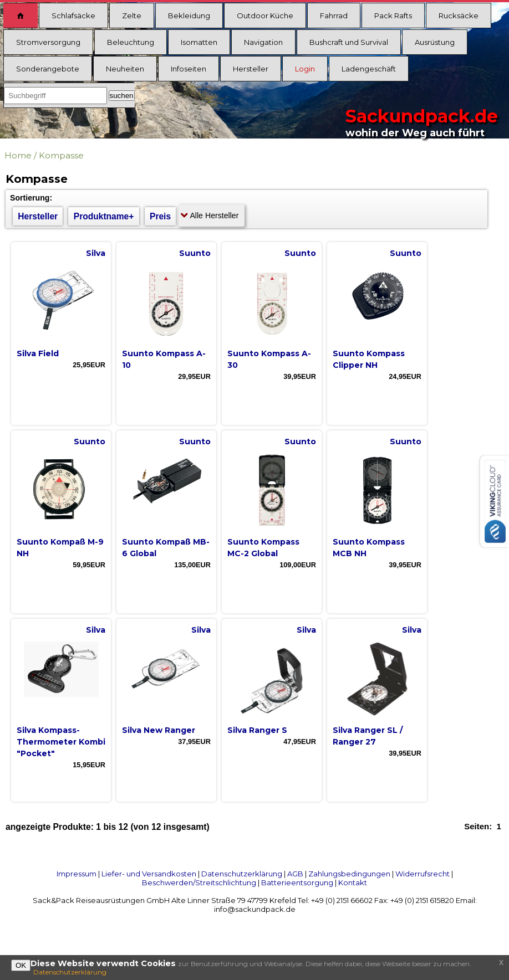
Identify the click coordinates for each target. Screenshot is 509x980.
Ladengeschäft (369, 69)
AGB (295, 874)
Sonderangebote (48, 69)
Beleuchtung (131, 42)
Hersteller (251, 69)
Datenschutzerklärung (242, 874)
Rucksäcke (459, 16)
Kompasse (61, 155)
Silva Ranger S (257, 730)
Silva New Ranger (159, 730)
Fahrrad (334, 16)
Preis (160, 216)
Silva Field (38, 353)
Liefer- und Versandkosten (149, 874)
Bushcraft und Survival (349, 42)
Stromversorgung (48, 42)
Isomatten (199, 42)
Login (305, 69)
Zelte (132, 16)
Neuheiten (125, 69)
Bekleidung (189, 16)
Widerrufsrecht (423, 874)
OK (21, 965)
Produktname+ (104, 216)
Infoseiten (189, 69)
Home (18, 155)
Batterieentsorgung (297, 882)
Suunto (195, 253)
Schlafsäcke (73, 16)
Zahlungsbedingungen (349, 874)
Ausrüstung (435, 42)
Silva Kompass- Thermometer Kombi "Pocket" (61, 742)
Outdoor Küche (265, 16)
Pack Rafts (393, 16)
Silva (96, 253)
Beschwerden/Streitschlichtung (199, 882)
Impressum (77, 874)
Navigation (263, 42)
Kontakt (353, 882)
